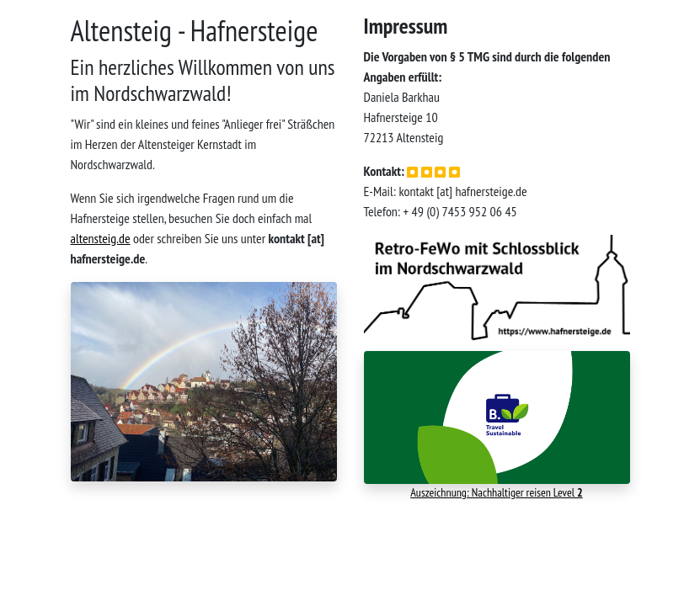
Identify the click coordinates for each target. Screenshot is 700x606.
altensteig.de (101, 238)
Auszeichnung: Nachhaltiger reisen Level (497, 492)
